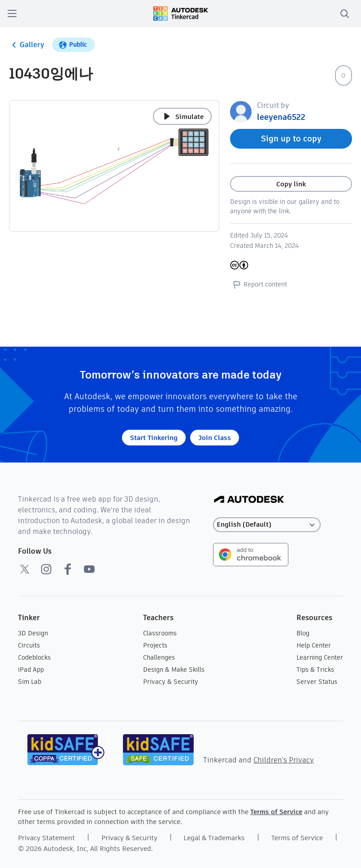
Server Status (317, 682)
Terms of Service (276, 812)
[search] (344, 13)
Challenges (159, 657)
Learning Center (320, 657)
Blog (303, 633)
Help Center (314, 645)
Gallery (27, 45)
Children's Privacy (284, 760)
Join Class (215, 438)
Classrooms (160, 633)
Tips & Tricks (315, 670)
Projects (155, 645)
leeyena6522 (281, 117)
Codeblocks (34, 657)
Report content (259, 284)
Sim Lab (30, 682)
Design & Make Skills (174, 670)
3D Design (33, 633)
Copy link (291, 184)
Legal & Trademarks (214, 838)
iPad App (31, 670)
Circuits (29, 645)
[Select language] (267, 525)
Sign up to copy (291, 139)
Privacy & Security (171, 682)
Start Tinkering (154, 438)
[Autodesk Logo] (249, 500)
